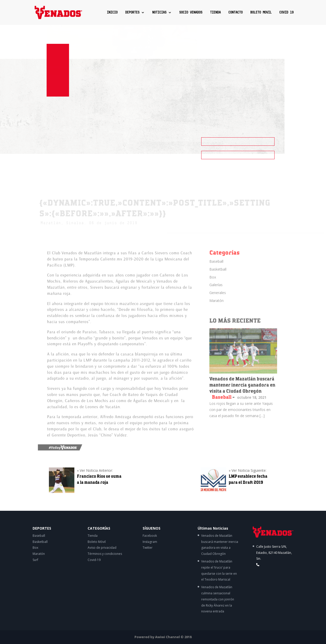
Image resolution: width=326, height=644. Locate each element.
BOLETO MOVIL (261, 12)
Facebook (150, 536)
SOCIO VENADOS (191, 12)
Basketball (218, 273)
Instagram (150, 542)
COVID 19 (286, 12)
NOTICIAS (159, 12)
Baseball (216, 266)
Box (213, 281)
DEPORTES (132, 12)
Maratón (216, 305)
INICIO (112, 12)
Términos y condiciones (105, 554)
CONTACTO (235, 12)
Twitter (148, 548)
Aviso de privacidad (102, 548)
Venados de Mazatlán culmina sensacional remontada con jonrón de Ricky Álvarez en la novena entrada (218, 599)
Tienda (93, 536)
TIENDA (215, 12)
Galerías (216, 289)
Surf (35, 560)
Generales (218, 297)
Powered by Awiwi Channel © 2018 (163, 637)
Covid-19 (94, 560)
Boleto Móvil (97, 542)
